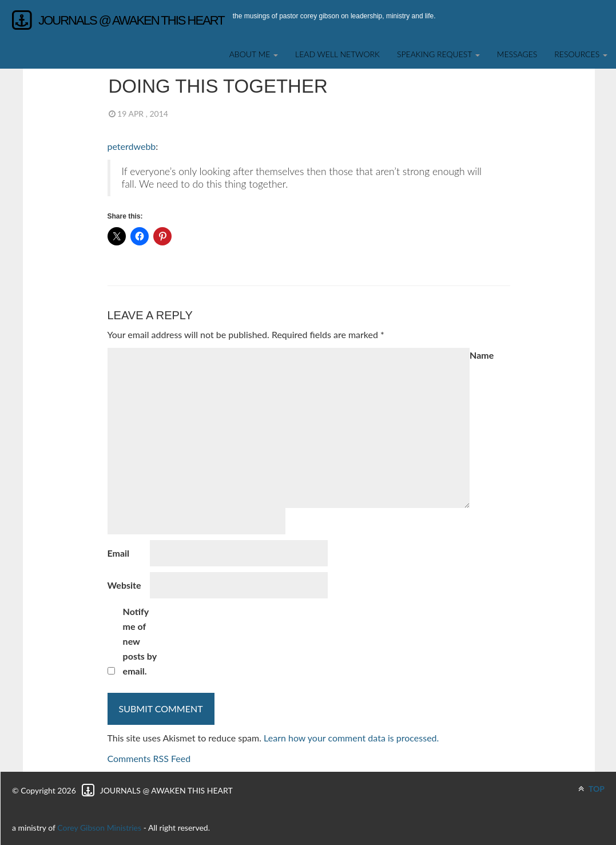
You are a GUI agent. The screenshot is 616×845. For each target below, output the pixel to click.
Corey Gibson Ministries (99, 828)
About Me (254, 54)
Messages (517, 54)
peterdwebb (132, 146)
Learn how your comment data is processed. (351, 738)
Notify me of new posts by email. (140, 641)
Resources (581, 54)
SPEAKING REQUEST (438, 54)
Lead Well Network (337, 54)
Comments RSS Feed (149, 758)
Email (119, 553)
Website (124, 585)
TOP (591, 789)
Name (482, 355)
